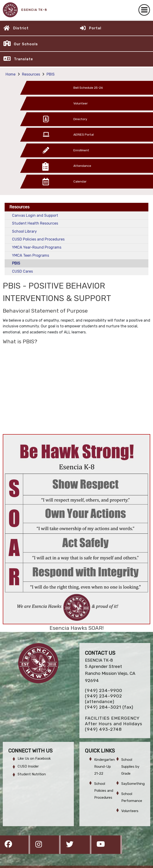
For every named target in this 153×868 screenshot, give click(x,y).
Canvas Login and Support (35, 215)
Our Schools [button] (26, 44)
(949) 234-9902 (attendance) (103, 699)
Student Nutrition (32, 774)
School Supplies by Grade (130, 767)
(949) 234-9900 (104, 690)
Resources (31, 74)
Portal (95, 28)
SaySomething (133, 784)
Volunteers (130, 811)
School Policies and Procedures (104, 791)
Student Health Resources (35, 223)
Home (11, 74)
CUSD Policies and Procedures (38, 239)
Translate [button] (23, 59)
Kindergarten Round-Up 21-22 (105, 767)
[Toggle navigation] (144, 10)
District (21, 28)
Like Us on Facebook (34, 758)
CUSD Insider (28, 766)
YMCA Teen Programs (31, 255)
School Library (24, 231)
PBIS (51, 74)
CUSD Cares (22, 271)
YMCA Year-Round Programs (37, 247)
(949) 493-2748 (103, 729)
